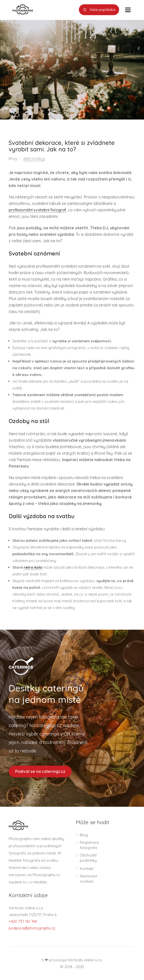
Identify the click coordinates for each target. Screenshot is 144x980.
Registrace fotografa (89, 845)
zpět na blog (34, 158)
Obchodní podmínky (88, 858)
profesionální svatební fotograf (37, 210)
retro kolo (33, 567)
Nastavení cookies (88, 879)
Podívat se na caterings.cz (40, 771)
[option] (72, 70)
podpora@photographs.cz (32, 928)
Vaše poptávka (99, 10)
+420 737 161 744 (23, 921)
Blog (84, 835)
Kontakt (87, 869)
